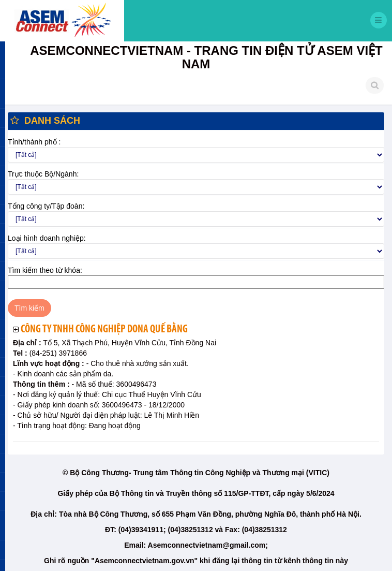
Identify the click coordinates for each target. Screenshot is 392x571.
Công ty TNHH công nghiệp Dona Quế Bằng (104, 330)
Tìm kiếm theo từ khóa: (45, 270)
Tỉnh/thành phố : (34, 142)
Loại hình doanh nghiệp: (47, 238)
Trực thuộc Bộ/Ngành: (43, 174)
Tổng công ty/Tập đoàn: (46, 206)
